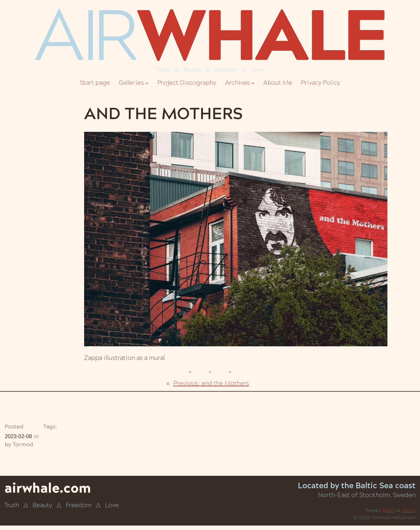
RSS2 (389, 510)
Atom (409, 510)
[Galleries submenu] (147, 83)
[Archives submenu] (253, 83)
